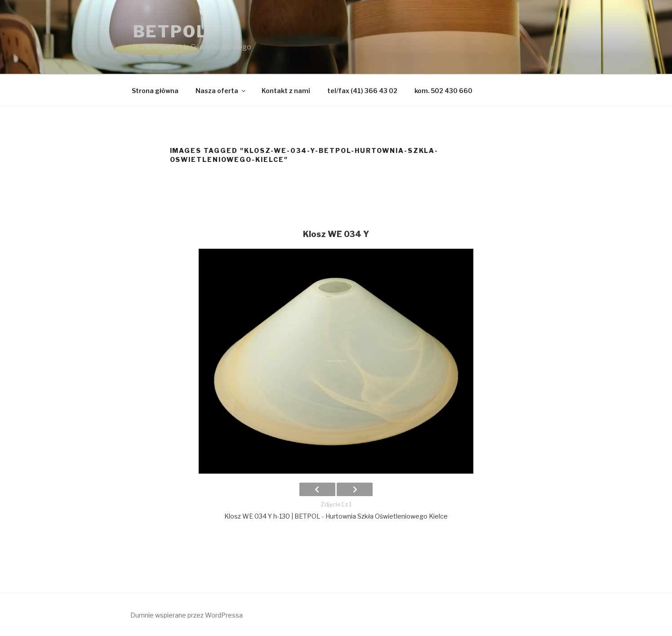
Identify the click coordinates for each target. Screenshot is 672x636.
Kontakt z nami (286, 91)
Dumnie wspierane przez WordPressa (187, 615)
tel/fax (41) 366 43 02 (362, 91)
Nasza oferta (221, 91)
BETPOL (171, 31)
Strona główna (155, 91)
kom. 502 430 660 (443, 91)
